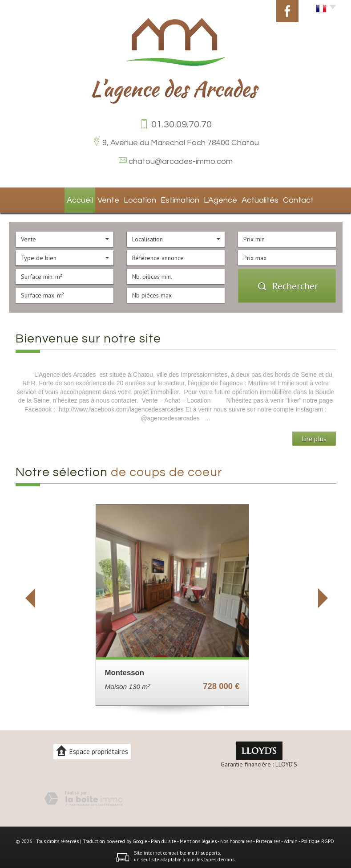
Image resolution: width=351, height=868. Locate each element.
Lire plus (314, 436)
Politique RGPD (318, 839)
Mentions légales (198, 839)
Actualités (246, 199)
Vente (97, 199)
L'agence (207, 199)
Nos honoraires (236, 839)
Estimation (167, 199)
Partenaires (268, 839)
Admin (291, 839)
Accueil (67, 199)
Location (129, 199)
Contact (283, 199)
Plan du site (163, 839)
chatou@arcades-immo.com (181, 161)
